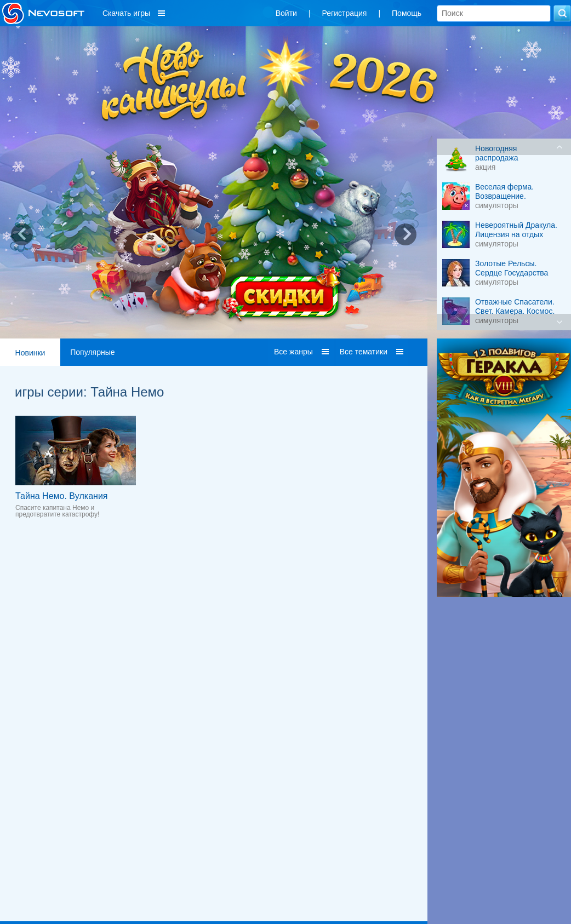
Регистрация (345, 13)
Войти (286, 13)
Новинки (30, 353)
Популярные (92, 352)
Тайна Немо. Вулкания (61, 496)
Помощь (407, 13)
